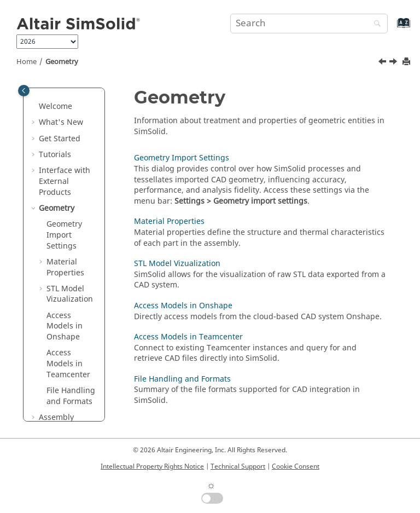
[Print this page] (407, 62)
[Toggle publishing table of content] (24, 91)
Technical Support (238, 466)
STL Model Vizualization (177, 264)
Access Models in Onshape (183, 306)
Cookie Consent (296, 466)
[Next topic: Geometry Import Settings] (394, 63)
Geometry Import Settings (64, 235)
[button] (34, 107)
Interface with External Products (65, 181)
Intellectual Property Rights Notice (152, 466)
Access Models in (65, 326)
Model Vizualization (70, 294)
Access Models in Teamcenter (68, 364)
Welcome (56, 106)
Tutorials (55, 155)
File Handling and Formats (71, 396)
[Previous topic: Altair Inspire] (383, 63)
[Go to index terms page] (392, 28)
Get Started (60, 139)
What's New (61, 122)
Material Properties (65, 267)
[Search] (375, 24)
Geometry (62, 62)
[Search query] (309, 24)
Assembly (56, 417)
